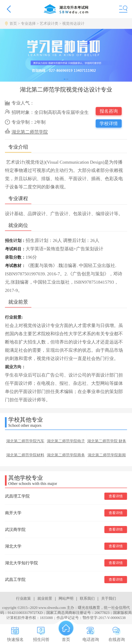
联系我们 (87, 598)
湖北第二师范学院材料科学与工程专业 (25, 458)
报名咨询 (109, 111)
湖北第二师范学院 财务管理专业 (107, 443)
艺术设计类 (49, 23)
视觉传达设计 (73, 23)
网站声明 (66, 598)
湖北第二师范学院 (30, 132)
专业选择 (28, 23)
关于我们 (109, 598)
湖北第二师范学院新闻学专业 (107, 458)
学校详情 (109, 124)
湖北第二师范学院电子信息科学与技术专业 (66, 443)
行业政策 (23, 598)
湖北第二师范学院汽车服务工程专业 (25, 443)
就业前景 (45, 598)
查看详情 (116, 496)
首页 (13, 23)
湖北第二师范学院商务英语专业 (66, 458)
